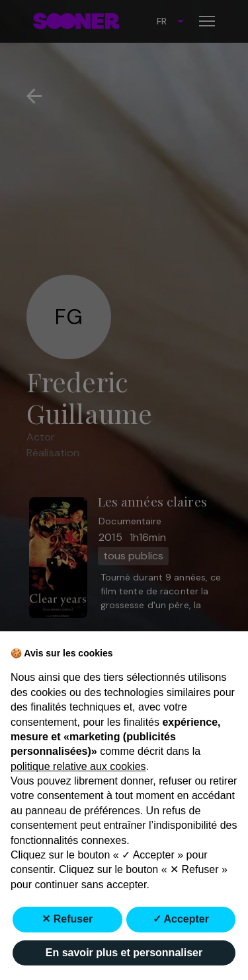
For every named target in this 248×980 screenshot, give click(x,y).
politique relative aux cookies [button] (78, 766)
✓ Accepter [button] (181, 919)
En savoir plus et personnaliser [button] (124, 953)
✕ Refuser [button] (67, 919)
